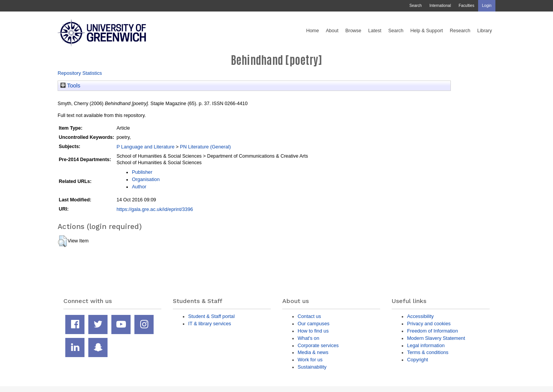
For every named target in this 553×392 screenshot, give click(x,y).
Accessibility (420, 316)
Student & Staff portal (211, 316)
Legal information (426, 345)
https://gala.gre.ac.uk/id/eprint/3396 (155, 209)
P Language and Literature (145, 147)
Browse (353, 31)
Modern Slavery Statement (436, 338)
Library (485, 31)
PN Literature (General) (205, 147)
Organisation (146, 179)
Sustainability (312, 367)
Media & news (313, 352)
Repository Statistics (80, 73)
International (440, 6)
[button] (62, 241)
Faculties (466, 6)
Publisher (142, 172)
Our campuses (314, 324)
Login (487, 6)
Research (460, 31)
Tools (70, 86)
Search (416, 6)
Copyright (418, 360)
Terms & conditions (428, 352)
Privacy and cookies (429, 324)
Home (312, 31)
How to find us (313, 331)
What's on (308, 338)
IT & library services (210, 324)
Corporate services (318, 345)
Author (139, 187)
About (332, 31)
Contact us (309, 316)
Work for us (310, 360)
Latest (375, 31)
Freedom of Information (433, 331)
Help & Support (427, 31)
